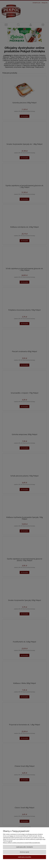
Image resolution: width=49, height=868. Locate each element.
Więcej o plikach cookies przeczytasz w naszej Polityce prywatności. (22, 843)
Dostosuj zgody (25, 852)
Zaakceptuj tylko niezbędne (24, 847)
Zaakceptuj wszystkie (24, 857)
